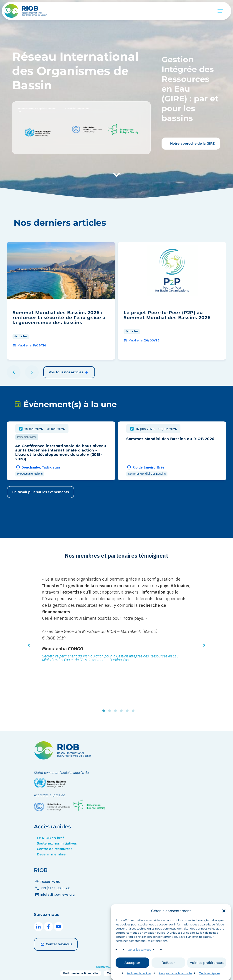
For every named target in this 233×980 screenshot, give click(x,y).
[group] (61, 301)
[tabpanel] (116, 620)
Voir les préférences (207, 972)
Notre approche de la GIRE (192, 143)
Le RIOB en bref (50, 838)
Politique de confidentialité (81, 973)
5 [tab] (128, 711)
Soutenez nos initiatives (57, 843)
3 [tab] (116, 711)
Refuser (168, 972)
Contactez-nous (56, 944)
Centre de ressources (54, 849)
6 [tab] (134, 711)
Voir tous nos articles (69, 372)
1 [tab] (105, 711)
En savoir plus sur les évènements (41, 492)
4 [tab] (122, 711)
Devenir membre (51, 854)
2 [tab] (111, 711)
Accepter (132, 972)
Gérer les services (139, 960)
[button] (224, 921)
